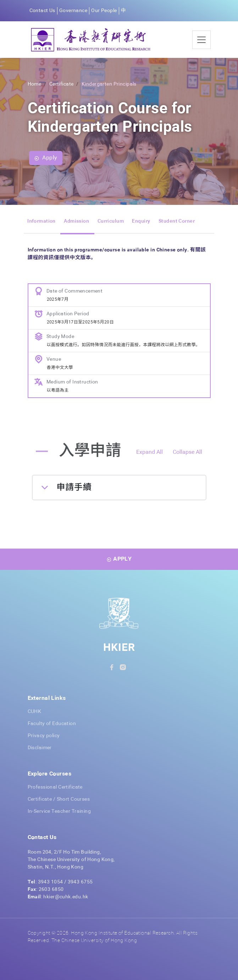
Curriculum (111, 221)
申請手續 (74, 488)
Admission (76, 221)
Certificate (62, 84)
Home (35, 84)
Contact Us (42, 11)
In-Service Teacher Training (59, 811)
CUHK (35, 712)
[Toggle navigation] (201, 40)
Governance (73, 11)
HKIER (119, 648)
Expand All (150, 452)
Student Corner (177, 221)
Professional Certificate (55, 787)
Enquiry (141, 221)
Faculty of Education (52, 724)
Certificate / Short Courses (59, 799)
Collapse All (187, 452)
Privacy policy (44, 736)
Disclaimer (40, 748)
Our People (104, 11)
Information (41, 221)
